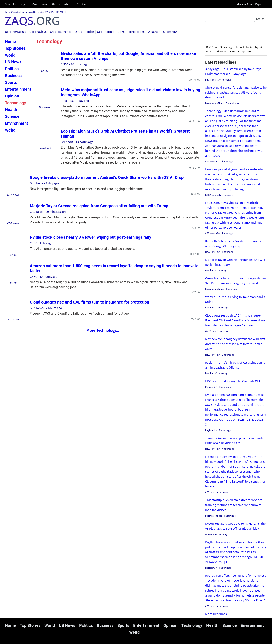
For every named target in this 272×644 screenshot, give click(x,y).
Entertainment (18, 89)
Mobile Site (244, 4)
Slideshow (170, 32)
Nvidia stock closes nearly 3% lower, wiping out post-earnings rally (90, 237)
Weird (10, 130)
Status (56, 4)
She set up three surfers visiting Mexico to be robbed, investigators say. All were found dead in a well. (236, 92)
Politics (12, 69)
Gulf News (13, 195)
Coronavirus (38, 32)
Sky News (44, 107)
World (10, 55)
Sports (11, 82)
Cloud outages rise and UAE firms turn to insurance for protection (89, 302)
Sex (100, 32)
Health (11, 110)
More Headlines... (217, 614)
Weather (154, 32)
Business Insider (214, 516)
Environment (16, 123)
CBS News (13, 223)
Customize (40, 4)
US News (13, 62)
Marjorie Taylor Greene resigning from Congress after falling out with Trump (99, 206)
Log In (24, 4)
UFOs (78, 32)
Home (10, 42)
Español (261, 4)
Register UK (211, 387)
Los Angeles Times (215, 103)
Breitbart (67, 142)
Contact (82, 4)
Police (90, 32)
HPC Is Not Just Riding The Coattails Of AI (233, 381)
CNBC (44, 71)
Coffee (110, 32)
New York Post (213, 252)
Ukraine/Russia (16, 32)
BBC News (210, 80)
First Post (67, 101)
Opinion (12, 96)
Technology (15, 103)
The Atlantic (44, 148)
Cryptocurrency (61, 32)
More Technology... (103, 330)
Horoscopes (136, 32)
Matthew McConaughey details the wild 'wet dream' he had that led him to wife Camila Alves (235, 344)
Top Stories (15, 48)
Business (13, 76)
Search (260, 19)
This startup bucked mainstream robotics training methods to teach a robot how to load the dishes (234, 505)
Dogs (121, 32)
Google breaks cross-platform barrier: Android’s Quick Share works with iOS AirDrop (107, 177)
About (68, 4)
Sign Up (10, 4)
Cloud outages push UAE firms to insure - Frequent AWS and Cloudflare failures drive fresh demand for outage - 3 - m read (235, 320)
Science (12, 116)
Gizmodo (210, 534)
